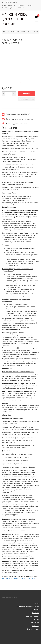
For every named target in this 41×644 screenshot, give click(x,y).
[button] (21, 82)
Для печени (35, 623)
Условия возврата (33, 616)
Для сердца (35, 626)
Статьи (30, 6)
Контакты (21, 6)
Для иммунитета (33, 629)
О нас (4, 6)
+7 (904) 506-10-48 (10, 2)
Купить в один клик (27, 99)
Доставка (12, 6)
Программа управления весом (13, 8)
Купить (29, 94)
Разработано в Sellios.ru (9, 598)
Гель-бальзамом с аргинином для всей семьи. (19, 579)
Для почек (36, 619)
